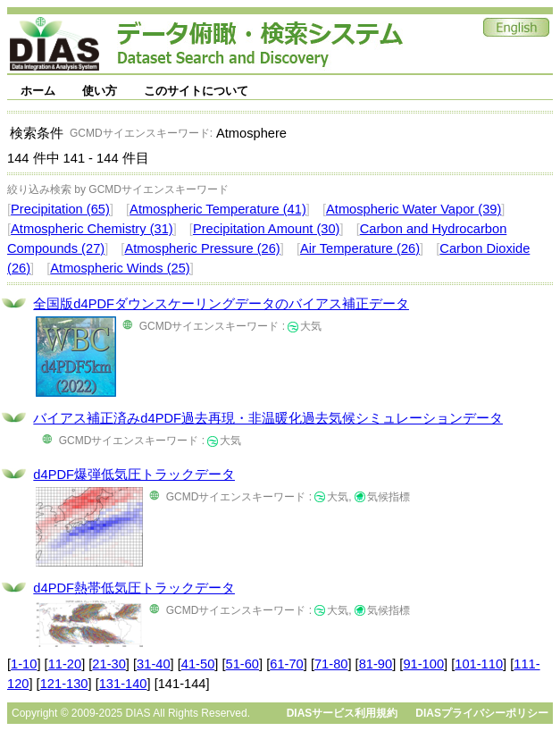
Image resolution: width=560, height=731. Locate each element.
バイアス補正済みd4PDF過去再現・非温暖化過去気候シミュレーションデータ (268, 418)
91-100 (423, 664)
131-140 (123, 684)
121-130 (64, 684)
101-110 (479, 664)
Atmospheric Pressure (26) (202, 248)
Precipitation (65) (60, 209)
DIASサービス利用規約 (343, 713)
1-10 (24, 664)
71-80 (331, 664)
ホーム (38, 91)
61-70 (287, 664)
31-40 (154, 664)
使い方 (100, 91)
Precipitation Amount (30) (267, 229)
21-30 (109, 664)
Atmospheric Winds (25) (120, 268)
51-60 (243, 664)
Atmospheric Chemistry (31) (92, 229)
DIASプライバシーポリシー (482, 713)
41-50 (198, 664)
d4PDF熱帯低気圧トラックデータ (134, 588)
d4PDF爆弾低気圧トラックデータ (134, 475)
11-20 (65, 664)
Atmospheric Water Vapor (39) (414, 209)
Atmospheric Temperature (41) (218, 209)
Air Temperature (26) (360, 248)
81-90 (376, 664)
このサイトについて (196, 91)
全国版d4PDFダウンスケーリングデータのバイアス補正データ (221, 304)
